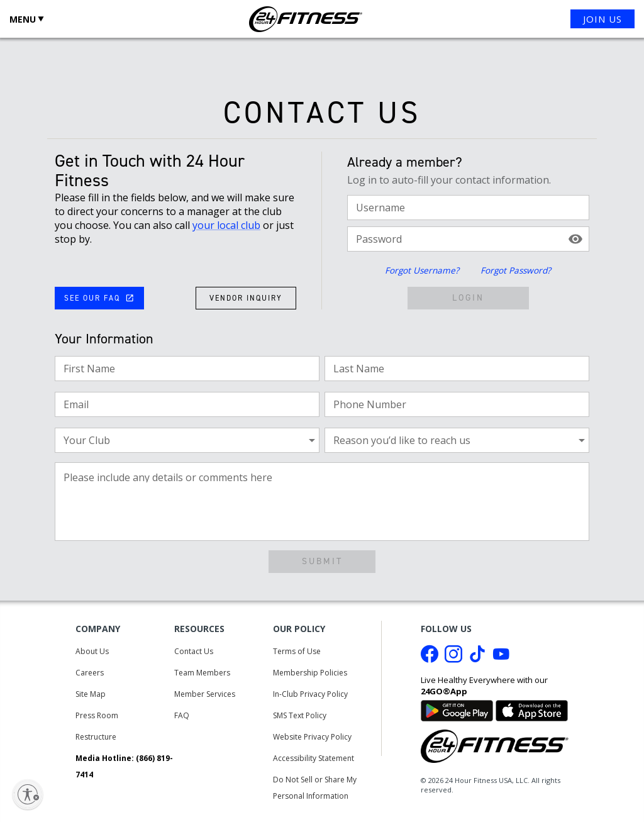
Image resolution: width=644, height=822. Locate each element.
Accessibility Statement (314, 758)
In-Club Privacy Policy (310, 694)
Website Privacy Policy (312, 737)
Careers (90, 673)
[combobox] (177, 440)
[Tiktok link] (477, 658)
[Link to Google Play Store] (457, 710)
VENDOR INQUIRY (246, 298)
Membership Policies (310, 673)
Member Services (205, 694)
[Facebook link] (430, 658)
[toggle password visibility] (575, 239)
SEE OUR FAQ (99, 298)
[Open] (305, 441)
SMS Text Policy (300, 715)
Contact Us (194, 651)
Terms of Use (297, 651)
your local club (226, 225)
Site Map (91, 694)
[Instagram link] (453, 658)
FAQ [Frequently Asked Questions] (182, 715)
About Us (92, 651)
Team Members (202, 673)
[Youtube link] (501, 658)
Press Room (97, 715)
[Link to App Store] (532, 710)
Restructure (96, 737)
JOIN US (602, 19)
